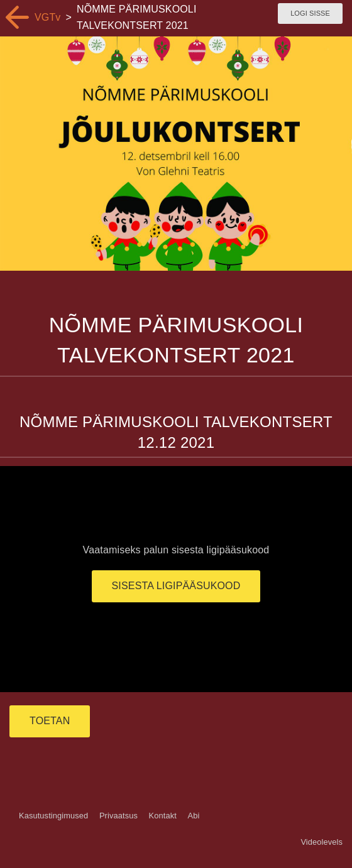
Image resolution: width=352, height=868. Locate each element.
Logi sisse (310, 13)
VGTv (48, 17)
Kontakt (163, 816)
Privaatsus (118, 816)
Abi (193, 816)
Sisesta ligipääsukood (176, 586)
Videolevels (322, 842)
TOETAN (50, 721)
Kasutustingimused (53, 816)
